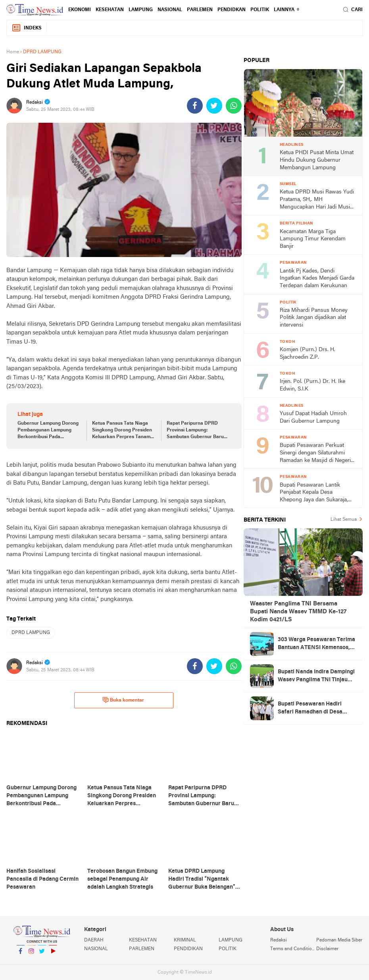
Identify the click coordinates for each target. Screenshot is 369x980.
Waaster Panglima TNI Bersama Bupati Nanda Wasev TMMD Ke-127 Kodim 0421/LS (298, 612)
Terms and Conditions (293, 949)
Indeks (27, 28)
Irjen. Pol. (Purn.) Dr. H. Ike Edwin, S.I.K (312, 385)
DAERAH (94, 940)
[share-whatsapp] (234, 106)
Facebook (21, 954)
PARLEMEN (200, 10)
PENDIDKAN (232, 10)
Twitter (42, 954)
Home (13, 52)
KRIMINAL (185, 940)
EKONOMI (80, 10)
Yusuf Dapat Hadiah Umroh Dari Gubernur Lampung (313, 418)
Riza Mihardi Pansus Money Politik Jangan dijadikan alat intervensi (314, 318)
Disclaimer (327, 949)
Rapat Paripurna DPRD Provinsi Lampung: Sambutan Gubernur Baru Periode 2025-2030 (195, 431)
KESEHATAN (110, 10)
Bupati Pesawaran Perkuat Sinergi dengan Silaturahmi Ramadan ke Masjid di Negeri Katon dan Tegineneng (315, 453)
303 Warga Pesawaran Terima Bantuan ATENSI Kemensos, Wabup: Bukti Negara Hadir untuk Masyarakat (316, 644)
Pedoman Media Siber (339, 940)
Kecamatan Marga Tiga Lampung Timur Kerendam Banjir (313, 239)
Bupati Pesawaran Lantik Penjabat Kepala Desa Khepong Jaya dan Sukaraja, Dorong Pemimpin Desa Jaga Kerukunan (315, 493)
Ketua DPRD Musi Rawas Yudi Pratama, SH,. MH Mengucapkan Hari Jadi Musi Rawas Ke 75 (317, 200)
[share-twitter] (214, 106)
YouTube (53, 954)
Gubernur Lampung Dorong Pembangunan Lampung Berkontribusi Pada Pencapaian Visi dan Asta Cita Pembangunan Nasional (49, 431)
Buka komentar (123, 700)
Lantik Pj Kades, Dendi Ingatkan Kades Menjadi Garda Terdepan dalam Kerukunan (317, 278)
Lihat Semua (344, 520)
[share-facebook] (195, 106)
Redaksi (279, 940)
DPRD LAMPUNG (31, 633)
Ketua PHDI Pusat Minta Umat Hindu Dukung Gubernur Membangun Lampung (317, 160)
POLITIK (260, 10)
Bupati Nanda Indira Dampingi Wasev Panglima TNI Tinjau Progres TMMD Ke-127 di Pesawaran (316, 677)
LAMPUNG (141, 10)
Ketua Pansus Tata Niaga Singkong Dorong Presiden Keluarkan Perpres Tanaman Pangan (124, 431)
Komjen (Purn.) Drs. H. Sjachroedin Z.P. (307, 354)
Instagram (31, 954)
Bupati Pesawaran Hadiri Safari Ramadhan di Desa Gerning (310, 709)
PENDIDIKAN (188, 949)
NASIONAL (170, 10)
